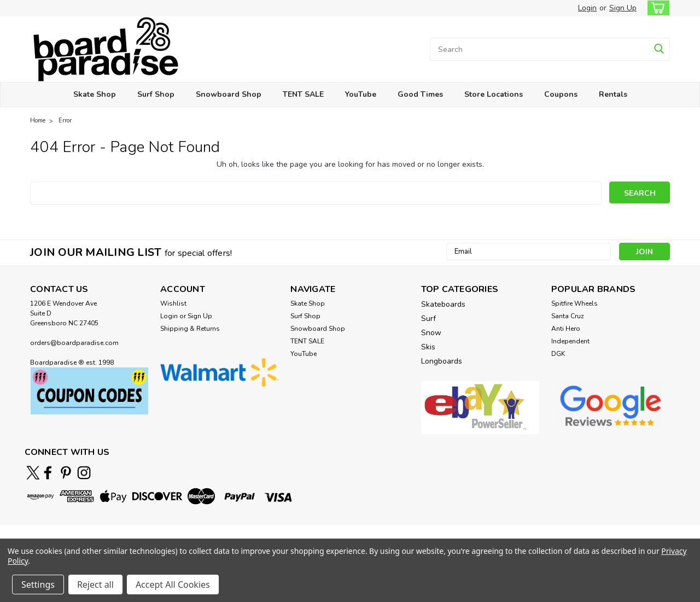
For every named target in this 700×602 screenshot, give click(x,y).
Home (38, 121)
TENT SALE (303, 94)
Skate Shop (95, 94)
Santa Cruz (568, 316)
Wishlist (173, 303)
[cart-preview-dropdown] (656, 8)
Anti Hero (566, 329)
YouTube (361, 94)
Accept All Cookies (173, 585)
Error (65, 121)
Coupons (561, 94)
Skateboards (443, 304)
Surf (428, 318)
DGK (558, 354)
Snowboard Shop (229, 94)
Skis (428, 347)
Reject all (95, 585)
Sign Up (623, 8)
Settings (38, 585)
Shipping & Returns (190, 329)
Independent (570, 341)
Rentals (613, 94)
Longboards (442, 361)
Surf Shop (156, 94)
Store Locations (494, 94)
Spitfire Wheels (574, 303)
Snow (431, 333)
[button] (89, 391)
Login (587, 8)
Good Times (420, 94)
